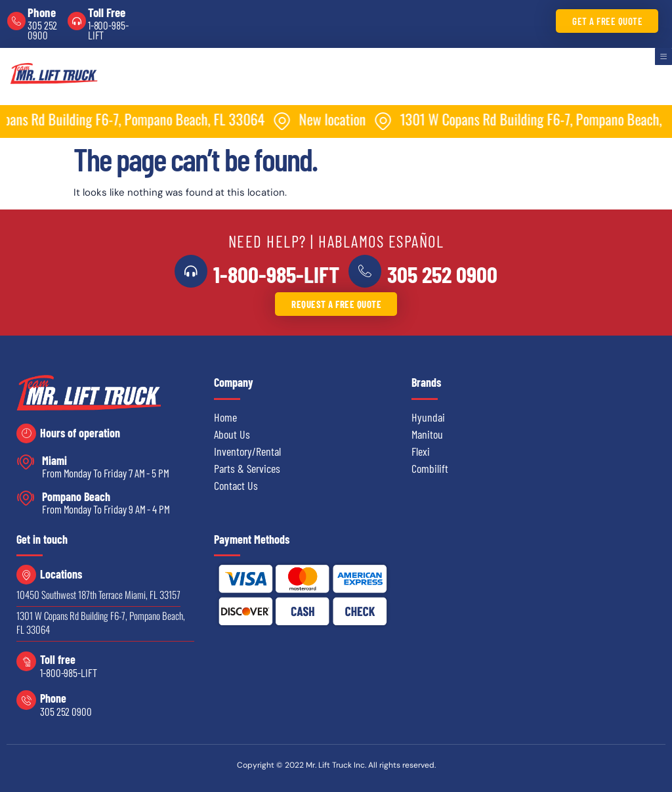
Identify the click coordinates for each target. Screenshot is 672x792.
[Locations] (26, 575)
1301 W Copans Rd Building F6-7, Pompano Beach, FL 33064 (101, 622)
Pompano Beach (76, 496)
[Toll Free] (77, 21)
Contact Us (236, 485)
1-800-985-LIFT (108, 30)
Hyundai (428, 417)
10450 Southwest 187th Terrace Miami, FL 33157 (98, 594)
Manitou (427, 434)
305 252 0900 (42, 30)
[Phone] (16, 21)
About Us (232, 434)
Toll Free (107, 12)
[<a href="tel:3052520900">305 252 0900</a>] (363, 271)
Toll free (58, 659)
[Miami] (26, 462)
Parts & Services (247, 468)
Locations (61, 574)
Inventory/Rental (247, 451)
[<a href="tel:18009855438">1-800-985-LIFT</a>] (193, 271)
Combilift (430, 468)
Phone (42, 12)
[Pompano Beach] (26, 498)
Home (225, 417)
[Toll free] (26, 661)
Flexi (421, 451)
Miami (54, 460)
